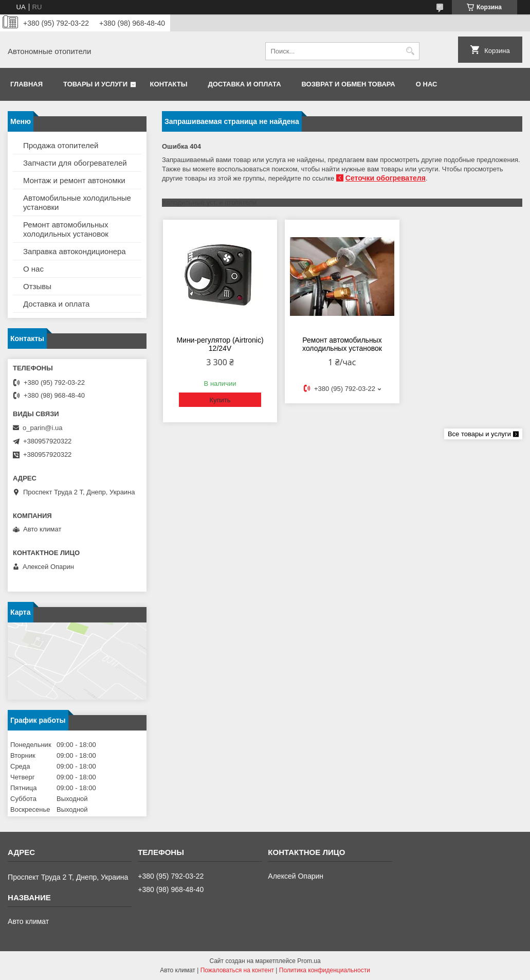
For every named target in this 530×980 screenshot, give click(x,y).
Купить (220, 400)
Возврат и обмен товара (349, 84)
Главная (26, 84)
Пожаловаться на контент (237, 970)
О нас (427, 84)
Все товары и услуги (479, 434)
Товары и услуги (95, 84)
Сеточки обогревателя (386, 178)
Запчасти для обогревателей (75, 163)
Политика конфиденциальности (325, 970)
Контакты (169, 84)
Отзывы (37, 286)
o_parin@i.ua (43, 428)
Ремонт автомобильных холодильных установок (342, 344)
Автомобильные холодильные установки (77, 202)
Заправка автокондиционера (75, 251)
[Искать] (410, 51)
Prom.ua (309, 961)
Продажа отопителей (61, 145)
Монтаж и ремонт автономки (74, 180)
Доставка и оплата (244, 84)
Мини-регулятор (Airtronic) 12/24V (220, 344)
